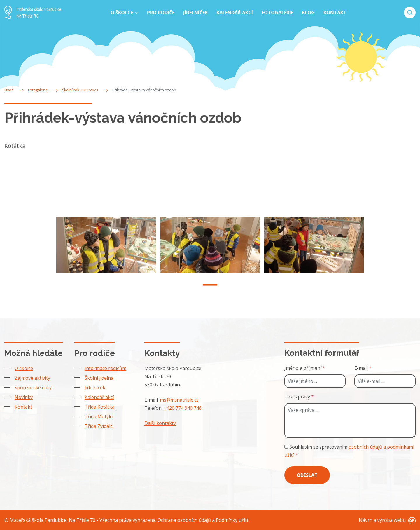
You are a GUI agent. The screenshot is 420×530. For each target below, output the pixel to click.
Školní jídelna (99, 378)
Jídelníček (95, 388)
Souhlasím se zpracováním (349, 451)
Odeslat (307, 475)
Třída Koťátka (100, 407)
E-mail (363, 368)
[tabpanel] (106, 251)
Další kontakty (160, 423)
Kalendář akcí (99, 397)
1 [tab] (210, 291)
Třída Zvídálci (99, 426)
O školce (24, 368)
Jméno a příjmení (305, 368)
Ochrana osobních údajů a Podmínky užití (203, 520)
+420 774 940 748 (183, 408)
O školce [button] (122, 13)
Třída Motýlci (99, 416)
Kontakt (23, 407)
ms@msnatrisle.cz (179, 400)
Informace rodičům (105, 368)
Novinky (24, 397)
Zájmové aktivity (32, 378)
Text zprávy (299, 397)
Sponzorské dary (33, 388)
